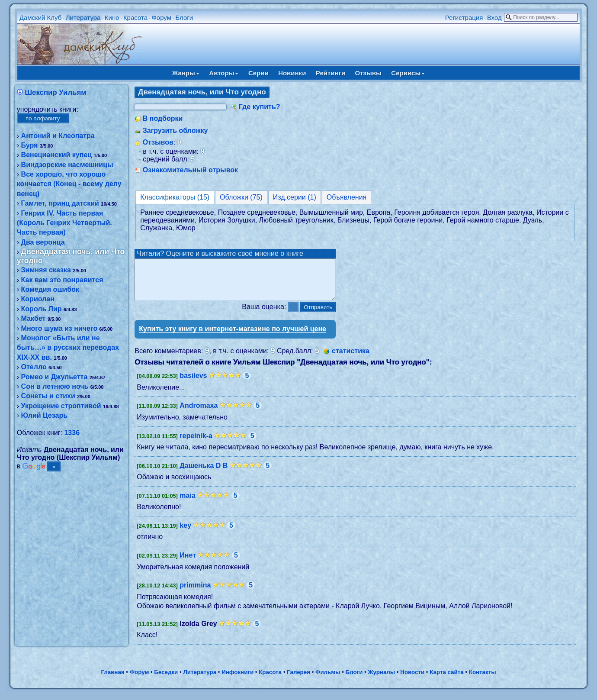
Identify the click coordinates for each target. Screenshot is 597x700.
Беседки (166, 680)
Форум (161, 18)
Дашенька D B (204, 473)
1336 (72, 433)
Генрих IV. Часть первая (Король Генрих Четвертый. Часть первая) (64, 223)
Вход (494, 18)
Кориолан (38, 299)
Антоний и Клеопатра (58, 136)
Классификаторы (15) (175, 197)
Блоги (184, 18)
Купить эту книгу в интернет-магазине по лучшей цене (233, 337)
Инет (188, 563)
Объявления (347, 197)
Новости (412, 680)
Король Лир (42, 309)
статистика (351, 359)
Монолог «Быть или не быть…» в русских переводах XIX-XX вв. (68, 348)
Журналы (381, 680)
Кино (112, 18)
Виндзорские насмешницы (67, 165)
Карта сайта (446, 680)
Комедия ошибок (50, 289)
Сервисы (408, 73)
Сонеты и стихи (48, 396)
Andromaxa (199, 413)
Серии (258, 73)
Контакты (483, 680)
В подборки (163, 118)
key (185, 533)
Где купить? (260, 107)
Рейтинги (331, 73)
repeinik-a (196, 444)
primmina (195, 593)
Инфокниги (238, 680)
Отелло (34, 367)
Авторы (224, 73)
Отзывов (158, 142)
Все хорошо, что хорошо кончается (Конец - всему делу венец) (69, 184)
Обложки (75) (241, 197)
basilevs (193, 383)
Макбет (34, 318)
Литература (83, 18)
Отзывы (368, 73)
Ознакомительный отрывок (190, 170)
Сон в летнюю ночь (55, 386)
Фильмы (328, 680)
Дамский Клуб (41, 18)
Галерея (298, 680)
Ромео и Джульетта (55, 377)
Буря (30, 145)
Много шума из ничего (59, 328)
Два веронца (43, 242)
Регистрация (464, 18)
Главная (112, 680)
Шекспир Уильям (55, 92)
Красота (135, 18)
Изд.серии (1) (295, 197)
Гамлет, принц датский (60, 203)
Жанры (186, 73)
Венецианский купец (57, 155)
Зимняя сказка (46, 270)
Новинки (292, 73)
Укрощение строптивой (61, 406)
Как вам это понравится (62, 280)
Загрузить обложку (175, 131)
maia (187, 503)
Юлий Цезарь (44, 415)
